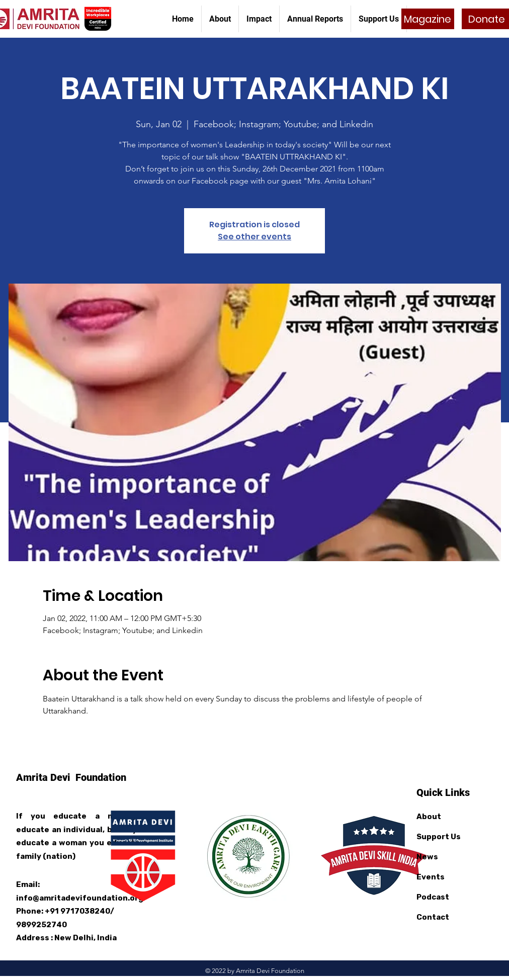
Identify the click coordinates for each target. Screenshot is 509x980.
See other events (254, 237)
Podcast (433, 897)
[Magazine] (428, 19)
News (427, 857)
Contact (433, 917)
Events (431, 877)
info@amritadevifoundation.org (80, 898)
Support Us (439, 837)
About (429, 817)
